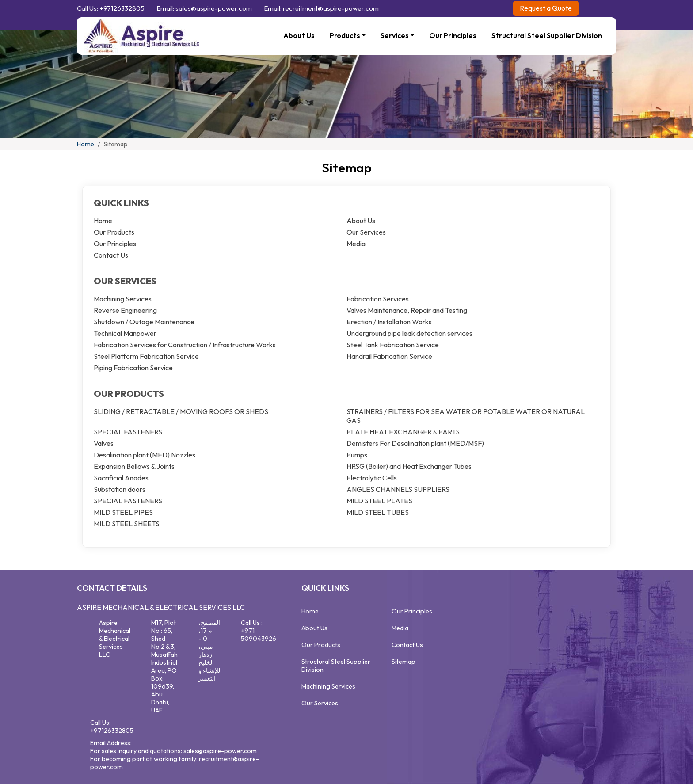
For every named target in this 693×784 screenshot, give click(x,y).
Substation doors (120, 489)
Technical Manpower (125, 333)
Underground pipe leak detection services (409, 333)
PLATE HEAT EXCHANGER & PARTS (403, 432)
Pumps (357, 455)
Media (356, 244)
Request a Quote (546, 8)
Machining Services (123, 299)
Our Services (366, 232)
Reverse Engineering (125, 310)
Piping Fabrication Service (133, 368)
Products (345, 35)
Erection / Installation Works (389, 322)
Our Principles (453, 35)
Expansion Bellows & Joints (134, 466)
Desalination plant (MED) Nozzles (145, 455)
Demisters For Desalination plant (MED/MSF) (415, 443)
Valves (104, 443)
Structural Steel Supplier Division (547, 35)
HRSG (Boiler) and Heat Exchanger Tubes (409, 466)
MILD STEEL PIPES (123, 512)
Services (395, 35)
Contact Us (111, 255)
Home (86, 144)
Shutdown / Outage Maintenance (144, 322)
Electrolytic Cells (372, 478)
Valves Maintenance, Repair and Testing (407, 310)
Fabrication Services (378, 299)
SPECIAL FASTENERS (128, 432)
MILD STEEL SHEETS (127, 524)
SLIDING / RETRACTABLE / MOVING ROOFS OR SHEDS (181, 411)
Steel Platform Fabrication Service (146, 356)
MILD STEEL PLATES (379, 501)
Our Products (114, 232)
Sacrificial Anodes (121, 478)
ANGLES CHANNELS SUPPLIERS (398, 489)
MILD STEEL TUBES (378, 512)
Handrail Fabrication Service (389, 356)
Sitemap (404, 662)
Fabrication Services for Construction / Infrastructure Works (185, 345)
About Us (299, 35)
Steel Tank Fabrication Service (393, 345)
